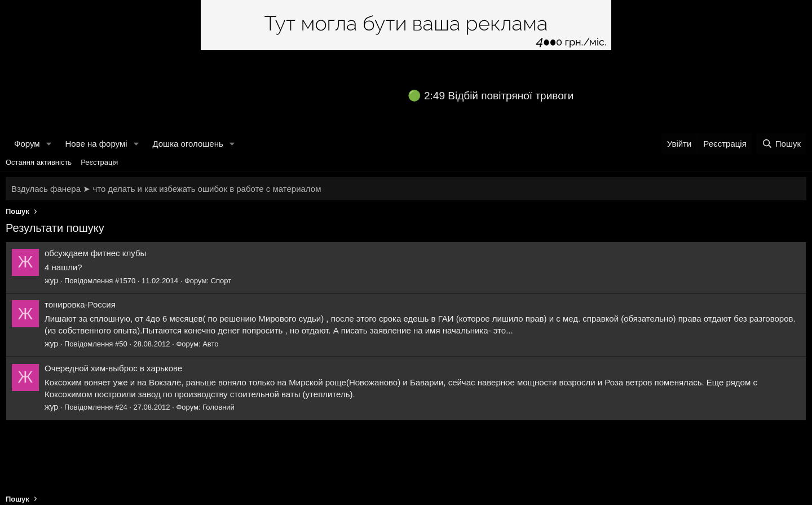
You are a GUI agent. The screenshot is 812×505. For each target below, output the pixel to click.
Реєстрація (99, 162)
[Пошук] (781, 144)
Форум (27, 144)
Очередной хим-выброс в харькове (113, 368)
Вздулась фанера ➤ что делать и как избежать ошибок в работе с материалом (166, 189)
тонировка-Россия (80, 304)
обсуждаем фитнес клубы (95, 253)
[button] (48, 144)
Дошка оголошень (187, 144)
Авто (210, 344)
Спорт (221, 281)
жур (51, 280)
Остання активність (39, 162)
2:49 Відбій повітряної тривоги (499, 96)
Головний (219, 407)
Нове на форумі (96, 144)
